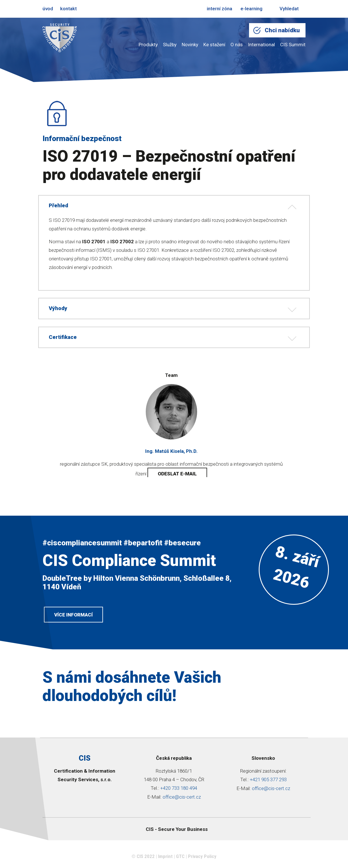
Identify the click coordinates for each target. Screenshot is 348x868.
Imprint (165, 858)
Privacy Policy (202, 858)
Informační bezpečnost (82, 138)
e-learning (251, 9)
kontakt (68, 9)
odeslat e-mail (177, 474)
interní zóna (219, 9)
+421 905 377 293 (268, 782)
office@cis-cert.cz (182, 799)
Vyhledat (285, 9)
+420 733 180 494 (179, 790)
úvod (48, 9)
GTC (180, 858)
